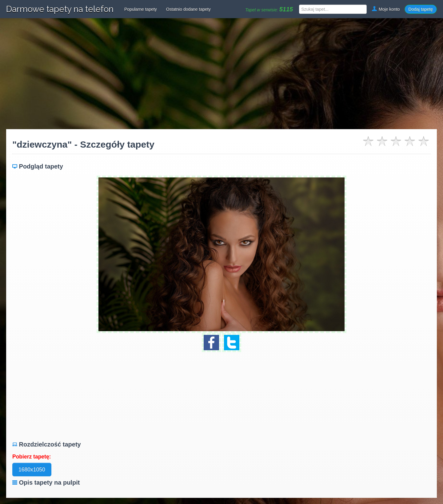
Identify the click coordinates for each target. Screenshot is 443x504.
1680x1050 (32, 470)
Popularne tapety (141, 9)
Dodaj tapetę (421, 9)
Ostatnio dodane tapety (188, 9)
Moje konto (385, 9)
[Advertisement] (221, 74)
